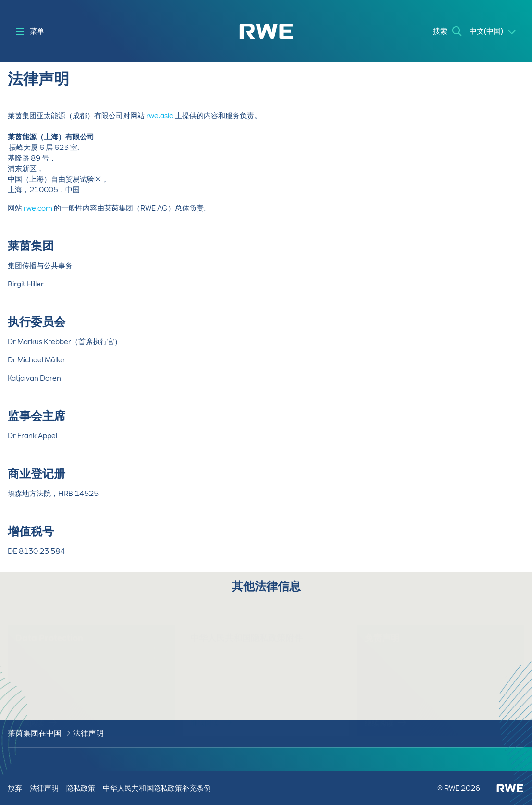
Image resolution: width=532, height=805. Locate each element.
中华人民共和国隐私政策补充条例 (157, 788)
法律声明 (88, 733)
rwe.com (38, 208)
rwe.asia (160, 116)
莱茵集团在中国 (35, 733)
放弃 (15, 788)
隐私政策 (81, 788)
